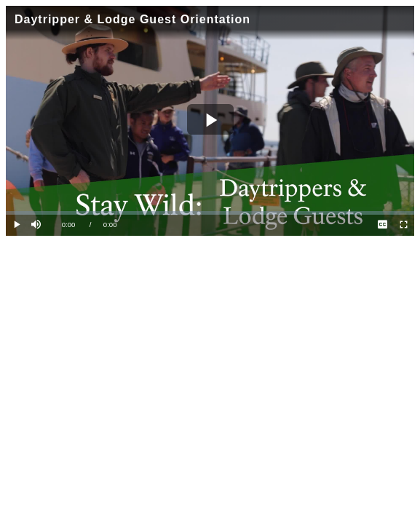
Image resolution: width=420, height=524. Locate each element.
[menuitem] (383, 225)
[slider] (210, 213)
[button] (37, 225)
